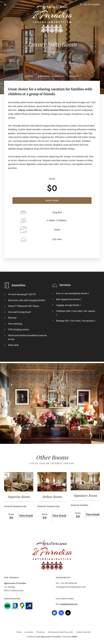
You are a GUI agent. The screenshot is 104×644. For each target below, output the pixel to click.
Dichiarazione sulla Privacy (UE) (60, 632)
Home (19, 632)
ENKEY (75, 637)
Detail (29, 76)
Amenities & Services (51, 76)
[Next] (96, 403)
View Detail (26, 516)
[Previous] (8, 403)
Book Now (52, 200)
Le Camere (29, 632)
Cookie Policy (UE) (83, 632)
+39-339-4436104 (92, 5)
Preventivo (41, 632)
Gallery (74, 76)
